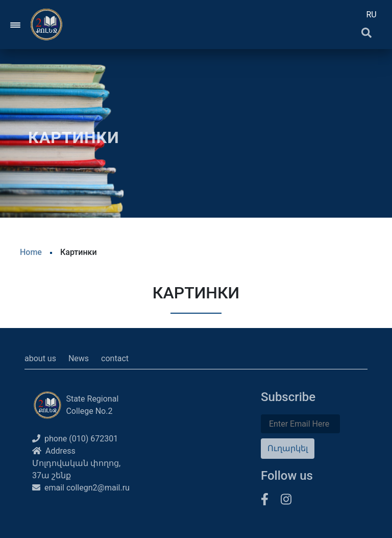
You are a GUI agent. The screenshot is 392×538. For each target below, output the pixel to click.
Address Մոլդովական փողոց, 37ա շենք (76, 463)
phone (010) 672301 (75, 439)
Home (31, 252)
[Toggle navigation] (16, 25)
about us (40, 358)
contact (115, 358)
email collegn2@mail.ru (81, 488)
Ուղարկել (288, 448)
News (79, 358)
